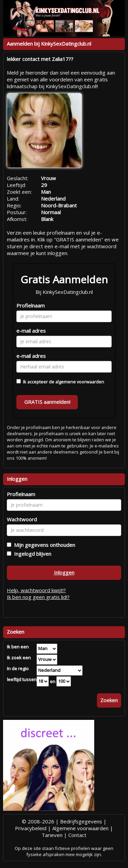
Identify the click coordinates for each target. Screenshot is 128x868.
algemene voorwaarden (80, 382)
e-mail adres (31, 331)
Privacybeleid (31, 828)
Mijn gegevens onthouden (43, 545)
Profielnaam (31, 305)
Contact (77, 835)
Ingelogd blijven (31, 554)
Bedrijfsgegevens (81, 821)
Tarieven (52, 835)
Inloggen (64, 572)
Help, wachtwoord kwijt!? (36, 590)
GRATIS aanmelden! (47, 402)
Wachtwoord (22, 519)
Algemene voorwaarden (80, 828)
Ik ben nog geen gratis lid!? (38, 597)
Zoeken (109, 700)
